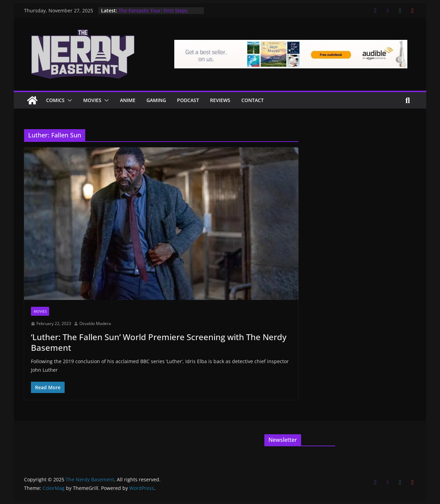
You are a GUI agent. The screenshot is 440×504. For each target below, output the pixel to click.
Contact (252, 100)
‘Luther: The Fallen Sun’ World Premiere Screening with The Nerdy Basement (159, 342)
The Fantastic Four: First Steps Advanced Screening (153, 14)
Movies (92, 100)
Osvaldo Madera (95, 323)
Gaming (156, 100)
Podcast (188, 100)
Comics (55, 100)
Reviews (220, 100)
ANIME (128, 100)
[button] (68, 100)
